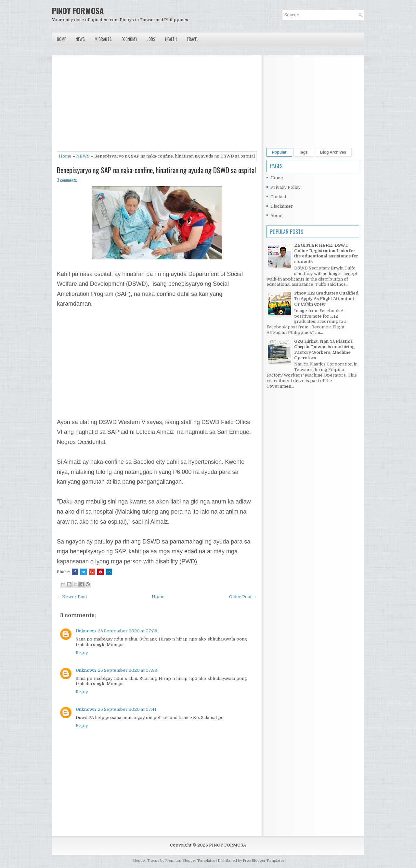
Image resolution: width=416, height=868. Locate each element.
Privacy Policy (286, 187)
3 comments (67, 180)
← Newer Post (72, 597)
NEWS (83, 156)
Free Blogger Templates (263, 861)
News (80, 39)
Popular (279, 152)
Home (61, 39)
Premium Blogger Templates (190, 861)
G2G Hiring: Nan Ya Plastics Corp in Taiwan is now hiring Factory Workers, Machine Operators (324, 350)
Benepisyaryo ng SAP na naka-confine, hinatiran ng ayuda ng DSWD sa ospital (156, 170)
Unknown (86, 631)
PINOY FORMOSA (78, 10)
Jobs (151, 39)
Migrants (103, 39)
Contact (278, 197)
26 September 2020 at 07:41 (127, 709)
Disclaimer (282, 206)
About (277, 216)
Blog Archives (333, 152)
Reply (82, 653)
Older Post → (243, 597)
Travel (192, 39)
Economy (130, 39)
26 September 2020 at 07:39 (128, 631)
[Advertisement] (157, 106)
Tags (303, 152)
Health (171, 39)
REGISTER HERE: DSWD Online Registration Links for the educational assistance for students (326, 254)
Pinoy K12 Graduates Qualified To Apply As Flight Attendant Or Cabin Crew (326, 299)
